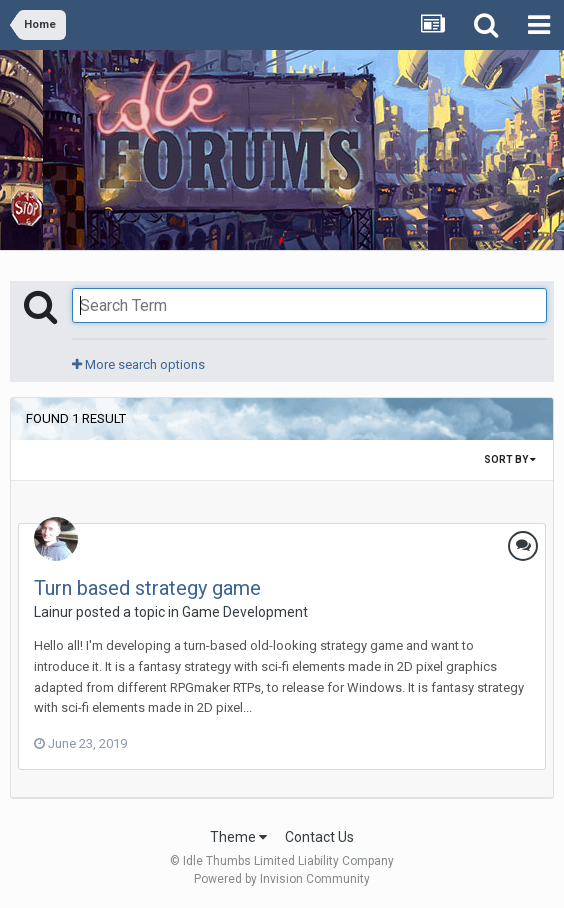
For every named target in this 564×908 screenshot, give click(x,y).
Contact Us (319, 837)
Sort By (510, 459)
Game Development (245, 612)
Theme (238, 837)
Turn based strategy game (147, 588)
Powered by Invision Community (282, 879)
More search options (138, 364)
